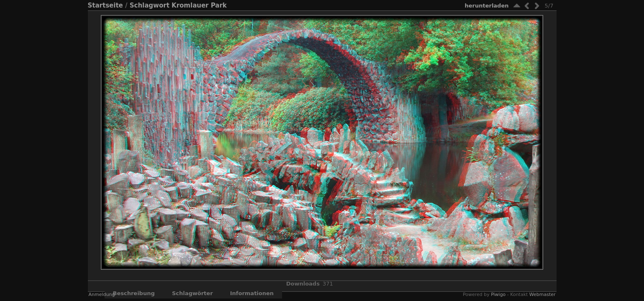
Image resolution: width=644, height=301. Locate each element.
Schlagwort (150, 5)
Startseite (105, 5)
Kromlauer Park (199, 5)
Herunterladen (486, 6)
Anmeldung (102, 295)
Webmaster (543, 295)
